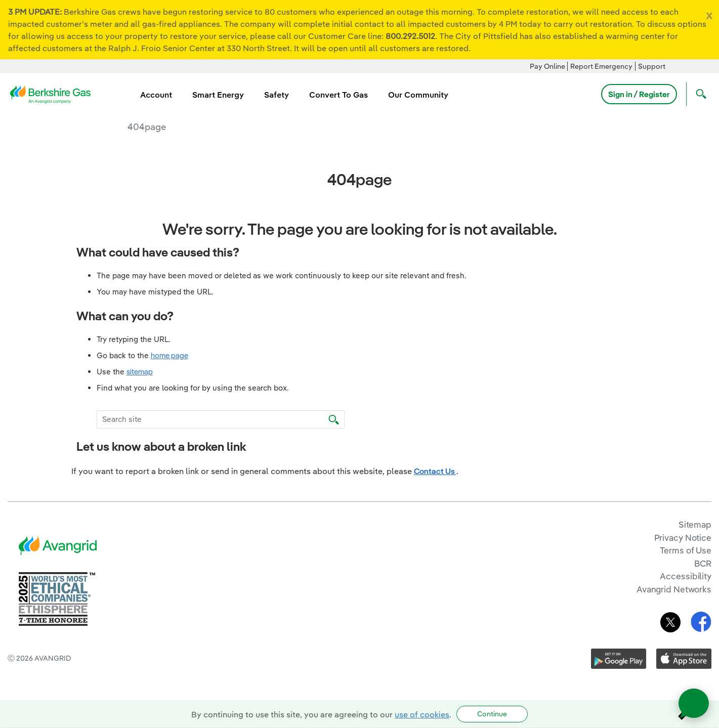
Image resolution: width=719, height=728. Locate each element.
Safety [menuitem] (277, 95)
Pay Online (547, 66)
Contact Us (435, 471)
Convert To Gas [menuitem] (339, 95)
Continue (492, 714)
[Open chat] (694, 703)
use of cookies (422, 714)
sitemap (140, 372)
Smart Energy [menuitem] (218, 95)
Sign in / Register (639, 94)
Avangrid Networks (674, 589)
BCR (703, 563)
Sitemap (695, 524)
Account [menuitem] (156, 95)
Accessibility (686, 576)
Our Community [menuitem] (418, 95)
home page (170, 355)
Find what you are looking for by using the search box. (193, 388)
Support (652, 66)
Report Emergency (601, 66)
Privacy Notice (683, 538)
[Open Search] (699, 94)
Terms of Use (686, 550)
